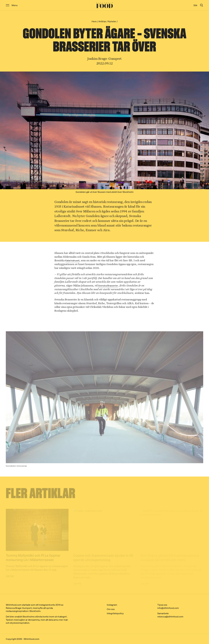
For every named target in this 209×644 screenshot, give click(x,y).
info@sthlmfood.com (168, 608)
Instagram (112, 605)
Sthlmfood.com (31, 639)
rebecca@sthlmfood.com (170, 617)
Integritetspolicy (115, 613)
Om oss (111, 609)
